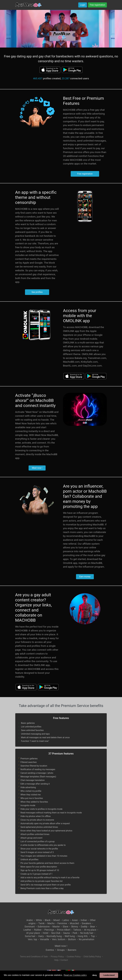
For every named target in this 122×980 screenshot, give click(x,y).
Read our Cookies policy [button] (75, 975)
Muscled (74, 923)
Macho (51, 923)
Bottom (72, 939)
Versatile (45, 939)
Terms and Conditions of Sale (34, 957)
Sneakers (86, 923)
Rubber (38, 930)
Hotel (46, 933)
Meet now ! (37, 468)
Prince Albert (64, 930)
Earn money (85, 577)
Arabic (30, 920)
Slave (65, 927)
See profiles (37, 292)
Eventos (50, 950)
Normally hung (54, 936)
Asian (75, 920)
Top (93, 936)
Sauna (67, 933)
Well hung (70, 936)
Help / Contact (61, 960)
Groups (61, 950)
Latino (66, 920)
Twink (41, 923)
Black (48, 920)
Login (83, 5)
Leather (27, 930)
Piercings (49, 930)
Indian (84, 920)
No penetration (87, 939)
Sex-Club (56, 933)
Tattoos (77, 930)
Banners (72, 950)
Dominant (30, 927)
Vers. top (32, 939)
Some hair (30, 936)
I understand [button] (109, 975)
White (39, 920)
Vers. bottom (59, 939)
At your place (33, 933)
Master (56, 927)
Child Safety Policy (92, 957)
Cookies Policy (74, 957)
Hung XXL (83, 936)
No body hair (87, 933)
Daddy (84, 927)
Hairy (41, 936)
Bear (93, 927)
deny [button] (95, 975)
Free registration (97, 5)
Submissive (44, 927)
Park (75, 933)
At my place (90, 930)
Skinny (74, 927)
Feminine (62, 923)
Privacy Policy (57, 957)
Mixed (56, 920)
